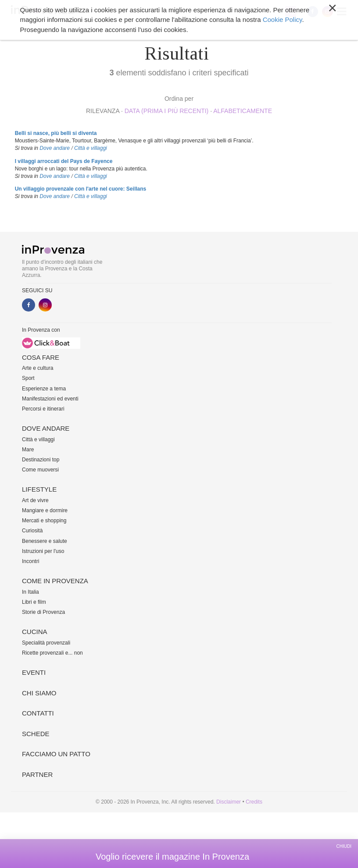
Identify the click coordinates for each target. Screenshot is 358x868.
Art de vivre (35, 500)
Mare (28, 450)
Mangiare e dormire (45, 510)
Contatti (38, 713)
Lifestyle (39, 489)
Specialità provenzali (46, 643)
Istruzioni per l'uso (43, 551)
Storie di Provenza (43, 612)
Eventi (34, 672)
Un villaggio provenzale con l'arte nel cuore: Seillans (81, 189)
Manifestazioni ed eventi (50, 399)
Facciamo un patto (56, 754)
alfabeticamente (243, 111)
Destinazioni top (41, 460)
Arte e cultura (38, 368)
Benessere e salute (45, 541)
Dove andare (55, 148)
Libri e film (34, 602)
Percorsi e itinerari (43, 409)
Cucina (35, 632)
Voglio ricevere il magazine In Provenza (172, 857)
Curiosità (32, 531)
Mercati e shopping (44, 521)
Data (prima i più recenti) (167, 111)
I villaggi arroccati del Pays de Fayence (64, 161)
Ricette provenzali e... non (52, 653)
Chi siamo (39, 693)
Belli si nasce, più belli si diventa (56, 133)
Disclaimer (229, 802)
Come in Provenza (55, 581)
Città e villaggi (91, 148)
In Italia (30, 592)
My (291, 12)
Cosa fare (41, 357)
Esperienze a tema (44, 389)
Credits (254, 802)
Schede (36, 734)
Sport (28, 378)
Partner (37, 774)
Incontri (30, 561)
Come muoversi (40, 470)
